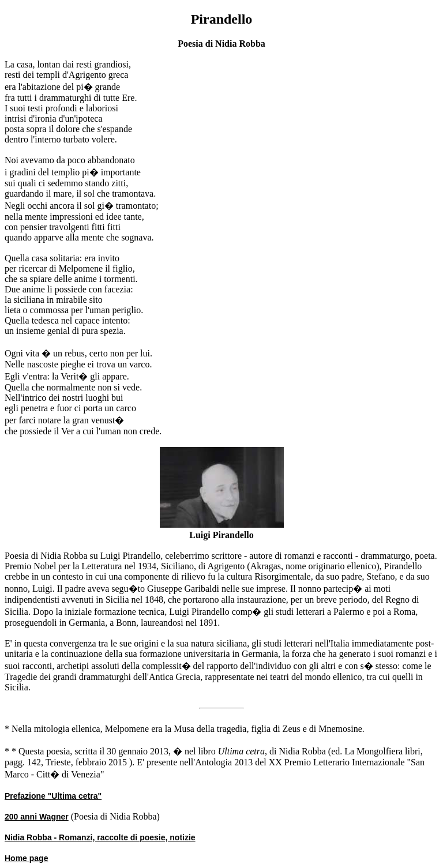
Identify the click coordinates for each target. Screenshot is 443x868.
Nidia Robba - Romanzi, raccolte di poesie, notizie (100, 837)
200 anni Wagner (37, 817)
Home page (26, 858)
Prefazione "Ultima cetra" (53, 796)
